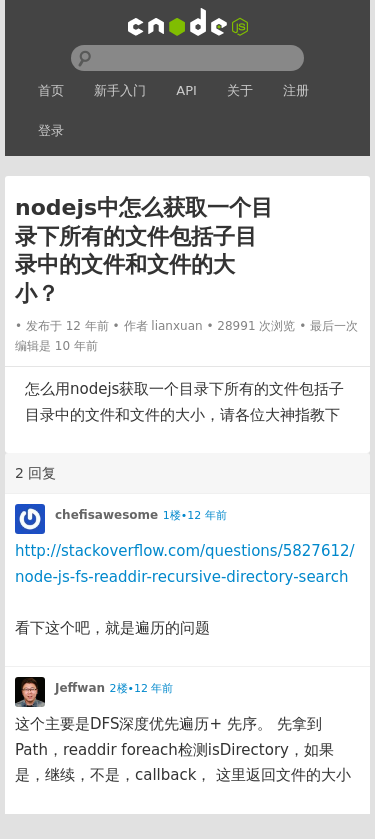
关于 (240, 90)
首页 (51, 90)
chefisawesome (106, 515)
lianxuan (176, 326)
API (186, 90)
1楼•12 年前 (195, 515)
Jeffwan (80, 688)
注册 (296, 90)
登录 (51, 130)
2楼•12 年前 (142, 688)
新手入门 (120, 90)
